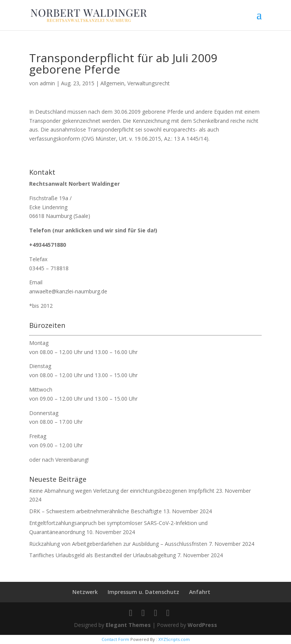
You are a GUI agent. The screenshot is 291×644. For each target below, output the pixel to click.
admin (47, 83)
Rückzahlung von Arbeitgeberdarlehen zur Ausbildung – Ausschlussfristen (118, 544)
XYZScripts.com (174, 639)
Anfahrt (200, 592)
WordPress (202, 625)
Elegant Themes (128, 625)
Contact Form (115, 639)
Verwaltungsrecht (149, 83)
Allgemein (112, 83)
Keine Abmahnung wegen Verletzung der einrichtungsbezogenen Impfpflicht (122, 491)
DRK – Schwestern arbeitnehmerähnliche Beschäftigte (95, 511)
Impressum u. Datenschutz (143, 592)
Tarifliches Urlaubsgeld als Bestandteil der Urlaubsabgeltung (102, 555)
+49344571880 (48, 245)
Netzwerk (85, 592)
